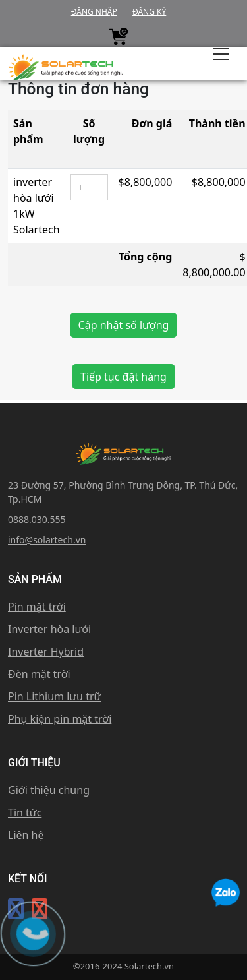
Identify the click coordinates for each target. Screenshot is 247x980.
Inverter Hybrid (46, 652)
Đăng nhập (94, 12)
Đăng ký (149, 12)
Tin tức (25, 812)
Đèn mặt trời (39, 674)
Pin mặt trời (37, 607)
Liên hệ (26, 835)
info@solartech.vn (47, 540)
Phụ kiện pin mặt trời (60, 719)
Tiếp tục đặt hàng (123, 377)
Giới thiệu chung (49, 790)
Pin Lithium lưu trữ (54, 696)
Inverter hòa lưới (49, 629)
